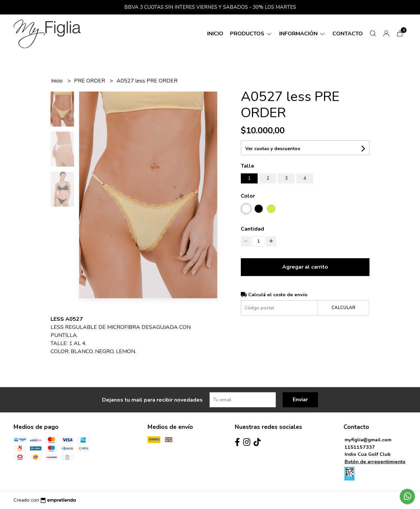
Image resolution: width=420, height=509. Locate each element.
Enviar (300, 400)
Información (302, 34)
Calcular (343, 308)
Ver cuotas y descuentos (273, 149)
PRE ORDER (90, 81)
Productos (251, 34)
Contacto (348, 34)
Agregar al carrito (305, 267)
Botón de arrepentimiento (375, 462)
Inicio (215, 34)
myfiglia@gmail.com (368, 440)
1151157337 (360, 447)
